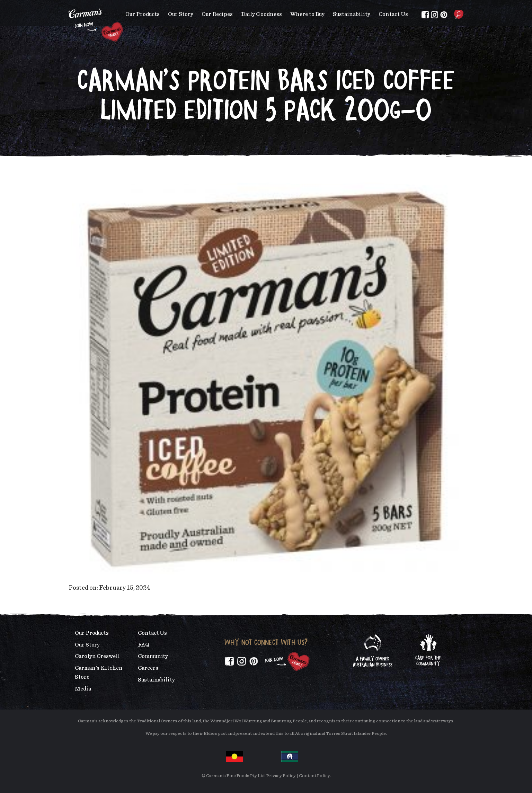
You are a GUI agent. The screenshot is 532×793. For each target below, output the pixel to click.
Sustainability (352, 14)
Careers (148, 668)
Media (83, 689)
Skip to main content (69, 5)
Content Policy (314, 776)
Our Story (181, 14)
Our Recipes (217, 14)
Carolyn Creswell (97, 656)
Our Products (143, 14)
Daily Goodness (261, 14)
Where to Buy (307, 14)
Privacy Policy (281, 776)
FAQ (144, 645)
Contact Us (393, 14)
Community (153, 656)
